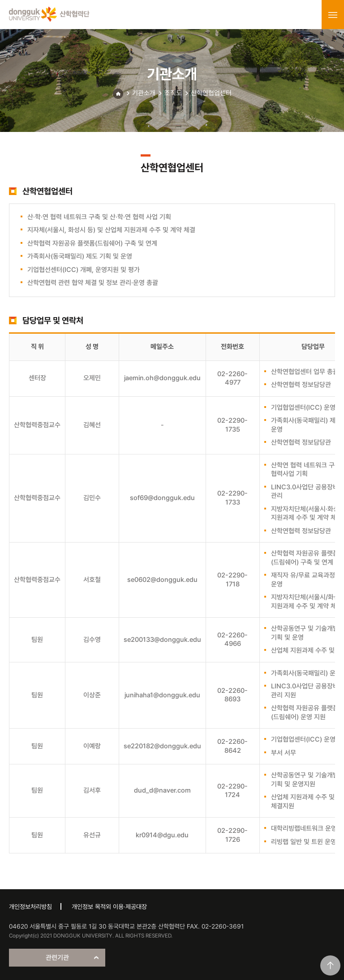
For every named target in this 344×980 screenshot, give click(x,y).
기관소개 (144, 93)
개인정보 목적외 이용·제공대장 (109, 907)
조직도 (173, 93)
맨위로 (330, 965)
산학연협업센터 (211, 93)
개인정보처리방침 (30, 907)
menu (333, 15)
